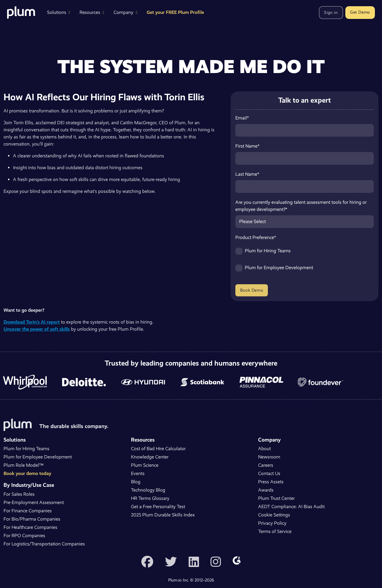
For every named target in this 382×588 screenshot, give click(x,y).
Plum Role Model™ (24, 465)
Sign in (331, 12)
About (264, 449)
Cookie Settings (274, 515)
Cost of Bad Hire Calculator (158, 449)
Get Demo (360, 12)
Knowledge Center (150, 457)
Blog (136, 482)
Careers (266, 465)
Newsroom (269, 457)
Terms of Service (275, 531)
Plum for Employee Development (38, 457)
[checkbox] (305, 262)
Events (138, 473)
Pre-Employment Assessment (34, 502)
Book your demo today (27, 473)
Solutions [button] (59, 12)
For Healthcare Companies (30, 527)
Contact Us (269, 473)
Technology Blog (148, 490)
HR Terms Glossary (150, 498)
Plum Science (145, 465)
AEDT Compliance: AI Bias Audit (291, 507)
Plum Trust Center (276, 498)
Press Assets (271, 482)
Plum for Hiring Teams (26, 449)
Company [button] (125, 12)
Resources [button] (92, 12)
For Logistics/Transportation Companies (44, 544)
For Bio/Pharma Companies (32, 519)
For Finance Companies (28, 511)
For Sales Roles (19, 494)
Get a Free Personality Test (158, 507)
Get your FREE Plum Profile (175, 12)
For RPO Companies (24, 535)
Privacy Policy (272, 523)
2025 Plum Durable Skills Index (163, 515)
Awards (266, 490)
